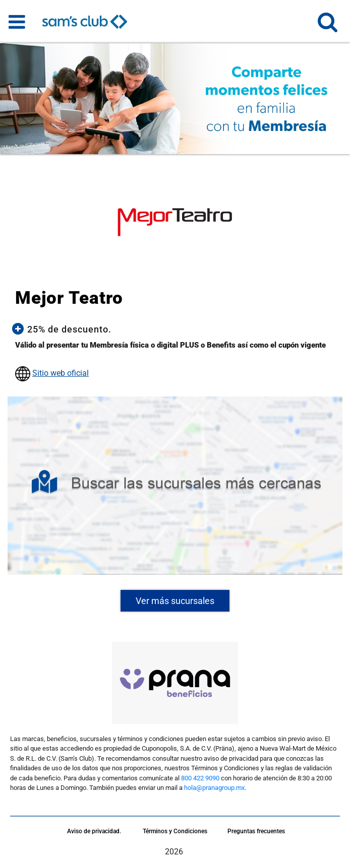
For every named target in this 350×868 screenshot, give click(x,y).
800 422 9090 (200, 778)
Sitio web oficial (61, 373)
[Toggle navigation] (17, 22)
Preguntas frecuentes (256, 831)
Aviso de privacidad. (94, 831)
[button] (328, 26)
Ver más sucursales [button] (175, 601)
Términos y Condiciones (175, 831)
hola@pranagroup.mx (214, 788)
